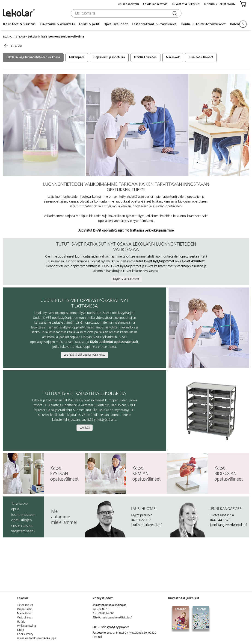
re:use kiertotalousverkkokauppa (37, 638)
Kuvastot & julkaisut (186, 4)
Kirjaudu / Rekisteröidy (220, 4)
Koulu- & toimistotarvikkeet (203, 24)
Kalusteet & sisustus (19, 24)
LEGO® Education (145, 58)
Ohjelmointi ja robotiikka (109, 58)
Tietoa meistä (25, 605)
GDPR (21, 630)
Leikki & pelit (89, 24)
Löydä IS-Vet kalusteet (126, 279)
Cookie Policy (25, 634)
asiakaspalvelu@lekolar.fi (118, 618)
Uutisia (21, 622)
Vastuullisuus (25, 618)
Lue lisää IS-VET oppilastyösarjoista (84, 355)
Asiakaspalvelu (128, 4)
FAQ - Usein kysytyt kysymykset (111, 627)
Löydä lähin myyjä (155, 4)
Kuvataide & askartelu (57, 24)
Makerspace (77, 58)
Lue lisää (85, 428)
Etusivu (8, 37)
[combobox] (126, 13)
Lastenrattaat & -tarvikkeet (154, 24)
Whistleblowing (27, 626)
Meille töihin (25, 614)
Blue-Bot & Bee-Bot (201, 58)
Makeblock (173, 58)
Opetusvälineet (116, 24)
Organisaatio (25, 609)
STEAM (20, 37)
